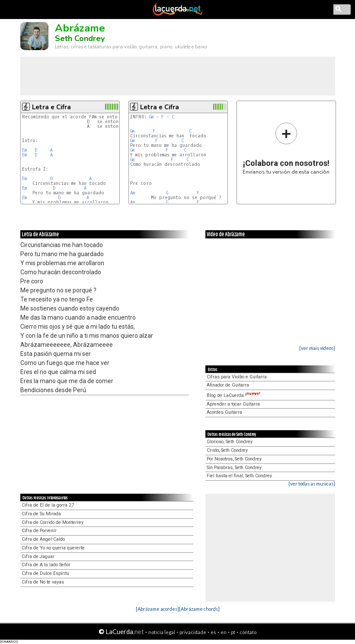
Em (24, 150)
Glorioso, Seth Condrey (230, 442)
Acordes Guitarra (224, 412)
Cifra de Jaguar (38, 557)
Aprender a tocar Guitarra (233, 404)
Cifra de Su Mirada (41, 514)
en (224, 632)
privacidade (193, 632)
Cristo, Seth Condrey (227, 450)
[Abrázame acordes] (157, 609)
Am (133, 193)
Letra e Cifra (51, 107)
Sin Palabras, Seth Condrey (234, 468)
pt (233, 632)
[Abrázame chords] (199, 609)
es (213, 632)
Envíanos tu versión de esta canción (286, 148)
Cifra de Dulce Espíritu (45, 573)
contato (248, 632)
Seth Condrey (80, 38)
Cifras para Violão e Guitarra (237, 377)
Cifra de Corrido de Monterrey (53, 522)
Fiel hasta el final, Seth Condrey (239, 476)
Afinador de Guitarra (228, 385)
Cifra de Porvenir (39, 531)
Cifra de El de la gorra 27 (48, 505)
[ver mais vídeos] (317, 348)
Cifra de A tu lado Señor (46, 565)
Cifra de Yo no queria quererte (53, 548)
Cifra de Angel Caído (43, 539)
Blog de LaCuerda (233, 395)
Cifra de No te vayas (43, 582)
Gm (151, 117)
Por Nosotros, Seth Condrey (234, 459)
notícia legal (162, 632)
